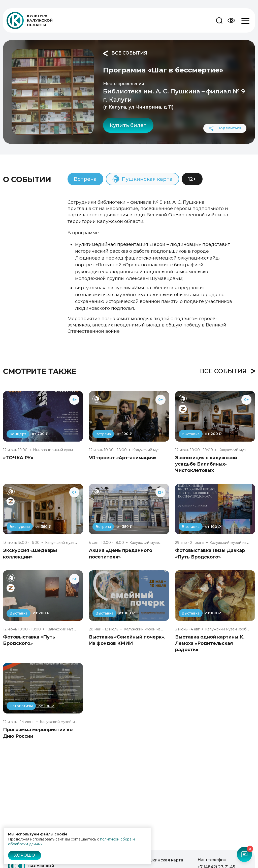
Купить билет (128, 125)
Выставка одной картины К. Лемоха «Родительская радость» (210, 643)
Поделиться (225, 128)
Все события (125, 53)
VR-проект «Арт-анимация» (123, 458)
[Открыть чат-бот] (244, 854)
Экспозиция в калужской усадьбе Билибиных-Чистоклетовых (206, 464)
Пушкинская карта (163, 860)
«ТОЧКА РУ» (18, 458)
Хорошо (25, 855)
